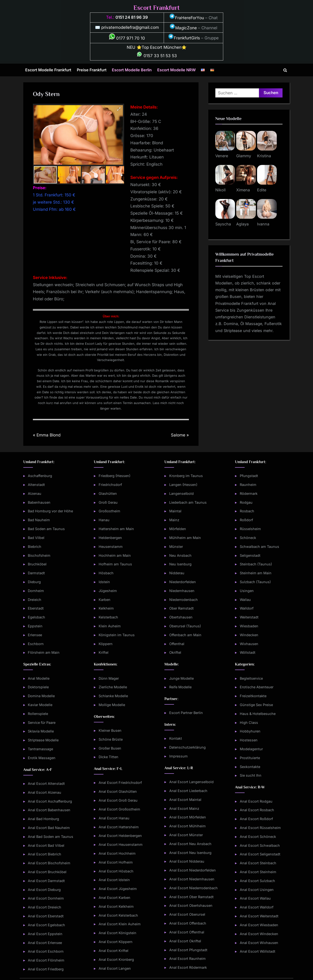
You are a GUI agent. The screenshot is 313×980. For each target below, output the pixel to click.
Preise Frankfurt (92, 70)
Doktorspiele (38, 687)
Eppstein (35, 626)
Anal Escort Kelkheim (116, 906)
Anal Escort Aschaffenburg (50, 801)
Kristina (264, 156)
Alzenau (35, 493)
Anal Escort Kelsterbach (118, 915)
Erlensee (35, 635)
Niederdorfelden (183, 582)
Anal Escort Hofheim (116, 862)
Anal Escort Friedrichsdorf (120, 783)
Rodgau (246, 502)
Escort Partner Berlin (186, 713)
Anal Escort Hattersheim (119, 827)
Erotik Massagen (42, 758)
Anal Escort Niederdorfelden (193, 870)
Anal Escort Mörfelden (188, 817)
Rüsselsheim (250, 529)
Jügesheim (108, 591)
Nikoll (220, 190)
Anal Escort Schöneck (258, 837)
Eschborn (36, 644)
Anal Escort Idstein (114, 880)
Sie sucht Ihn (251, 775)
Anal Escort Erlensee (45, 943)
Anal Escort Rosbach (257, 810)
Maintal (175, 511)
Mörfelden (178, 529)
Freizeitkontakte (253, 696)
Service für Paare (42, 723)
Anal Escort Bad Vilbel (46, 845)
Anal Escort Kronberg (116, 959)
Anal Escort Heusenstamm (121, 844)
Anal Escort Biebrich (45, 854)
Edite (262, 190)
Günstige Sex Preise (256, 705)
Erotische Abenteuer (257, 687)
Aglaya (242, 224)
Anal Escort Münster (186, 835)
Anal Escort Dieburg (44, 890)
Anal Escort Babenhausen (49, 810)
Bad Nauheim (39, 520)
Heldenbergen (110, 538)
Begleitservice (251, 678)
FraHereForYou (187, 18)
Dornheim (36, 591)
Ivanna (263, 224)
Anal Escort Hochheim (117, 853)
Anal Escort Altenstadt (46, 783)
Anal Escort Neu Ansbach (190, 844)
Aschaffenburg (40, 476)
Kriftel (104, 652)
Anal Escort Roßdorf (256, 819)
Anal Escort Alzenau (45, 792)
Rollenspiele (38, 714)
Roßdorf (246, 520)
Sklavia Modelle (41, 731)
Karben (105, 600)
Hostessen (249, 740)
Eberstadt (36, 608)
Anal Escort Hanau (114, 818)
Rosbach (247, 511)
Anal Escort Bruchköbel (47, 872)
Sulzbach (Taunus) (255, 582)
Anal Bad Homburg (43, 819)
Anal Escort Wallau (255, 898)
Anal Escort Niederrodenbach (193, 888)
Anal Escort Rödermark (188, 967)
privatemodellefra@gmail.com (130, 27)
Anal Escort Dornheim (46, 898)
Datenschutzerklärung (187, 747)
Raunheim (248, 485)
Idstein (104, 582)
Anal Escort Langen (115, 968)
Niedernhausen (182, 591)
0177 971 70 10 (127, 38)
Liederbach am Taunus (188, 502)
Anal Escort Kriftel (114, 951)
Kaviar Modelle (40, 705)
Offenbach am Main (185, 635)
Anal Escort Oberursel (187, 914)
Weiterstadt (249, 617)
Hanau (104, 520)
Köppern (106, 644)
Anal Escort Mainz (184, 808)
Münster (176, 547)
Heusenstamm (111, 547)
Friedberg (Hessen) (114, 476)
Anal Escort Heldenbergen (120, 836)
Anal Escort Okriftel (185, 941)
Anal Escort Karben (114, 898)
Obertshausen (181, 617)
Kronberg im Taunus (186, 476)
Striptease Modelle (43, 740)
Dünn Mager (109, 678)
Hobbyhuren (250, 731)
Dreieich (35, 600)
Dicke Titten (108, 757)
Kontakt (176, 738)
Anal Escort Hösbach (116, 871)
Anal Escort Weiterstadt (259, 916)
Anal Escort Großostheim (119, 809)
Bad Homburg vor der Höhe (50, 511)
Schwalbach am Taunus (259, 547)
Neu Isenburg (180, 564)
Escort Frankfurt (156, 8)
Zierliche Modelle (113, 687)
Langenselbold (181, 493)
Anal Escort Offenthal (187, 932)
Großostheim (109, 511)
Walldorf (247, 608)
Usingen (247, 591)
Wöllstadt (248, 652)
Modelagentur (251, 749)
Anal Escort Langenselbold (191, 782)
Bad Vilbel (36, 538)
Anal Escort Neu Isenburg (190, 853)
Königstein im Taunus (117, 635)
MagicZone (183, 28)
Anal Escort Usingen (257, 890)
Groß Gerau (108, 502)
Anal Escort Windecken (259, 934)
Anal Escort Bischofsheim (49, 863)
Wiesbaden (249, 626)
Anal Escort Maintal (185, 800)
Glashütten (108, 493)
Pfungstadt (249, 476)
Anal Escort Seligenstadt (260, 854)
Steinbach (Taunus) (256, 564)
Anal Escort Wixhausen (259, 943)
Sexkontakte (250, 767)
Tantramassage (40, 749)
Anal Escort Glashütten (118, 791)
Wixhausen (249, 644)
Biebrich (35, 547)
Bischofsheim (39, 555)
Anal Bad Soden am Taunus (51, 837)
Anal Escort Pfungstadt (188, 950)
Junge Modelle (181, 678)
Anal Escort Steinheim (258, 872)
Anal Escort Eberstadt (46, 916)
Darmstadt (36, 573)
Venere (222, 156)
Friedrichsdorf (110, 485)
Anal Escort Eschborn (46, 951)
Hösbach (106, 573)
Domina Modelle (41, 696)
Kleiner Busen (110, 730)
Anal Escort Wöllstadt (258, 951)
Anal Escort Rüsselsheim (260, 828)
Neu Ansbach (180, 555)
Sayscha (223, 224)
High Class (249, 723)
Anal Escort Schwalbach (260, 845)
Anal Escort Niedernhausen (192, 879)
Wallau (245, 600)
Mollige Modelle (112, 705)
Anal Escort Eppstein (45, 934)
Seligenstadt (250, 555)
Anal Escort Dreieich (45, 907)
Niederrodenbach (184, 600)
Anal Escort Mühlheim (187, 826)
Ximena (243, 190)
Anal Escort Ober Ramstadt (191, 897)
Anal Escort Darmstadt (46, 881)
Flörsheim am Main (44, 652)
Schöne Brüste (111, 739)
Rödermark (249, 493)
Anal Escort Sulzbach (257, 881)
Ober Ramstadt (181, 608)
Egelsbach (36, 617)
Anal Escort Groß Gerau (118, 800)
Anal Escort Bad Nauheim (49, 828)
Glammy (244, 156)
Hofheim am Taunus (115, 564)
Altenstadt (36, 485)
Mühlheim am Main (185, 538)
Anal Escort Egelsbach (46, 925)
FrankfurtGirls (184, 38)
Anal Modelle (39, 678)
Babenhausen (39, 502)
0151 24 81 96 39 (132, 17)
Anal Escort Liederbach (188, 791)
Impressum (178, 756)
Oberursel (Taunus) (185, 626)
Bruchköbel (37, 564)
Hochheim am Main (115, 555)
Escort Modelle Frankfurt (48, 70)
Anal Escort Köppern (116, 942)
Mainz (174, 520)
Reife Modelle (180, 687)
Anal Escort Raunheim (187, 959)
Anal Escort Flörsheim (46, 960)
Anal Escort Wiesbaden (259, 925)
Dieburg (34, 582)
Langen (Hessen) (183, 485)
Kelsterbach (108, 617)
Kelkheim (106, 608)
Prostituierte (250, 758)
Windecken (249, 635)
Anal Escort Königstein (117, 933)
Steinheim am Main (256, 573)
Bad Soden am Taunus (46, 529)
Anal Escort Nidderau (187, 861)
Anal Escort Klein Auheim (120, 924)
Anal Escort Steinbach (258, 863)
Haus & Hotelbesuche (258, 714)
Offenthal (177, 644)
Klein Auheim (110, 626)
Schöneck (248, 538)
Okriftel (175, 652)
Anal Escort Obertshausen (191, 905)
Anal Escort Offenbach (188, 923)
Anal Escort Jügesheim (118, 889)
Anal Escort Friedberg (46, 969)
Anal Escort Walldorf (257, 907)
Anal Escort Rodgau (256, 801)
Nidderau (177, 573)
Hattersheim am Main (116, 529)
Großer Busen (110, 748)
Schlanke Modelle (113, 696)
